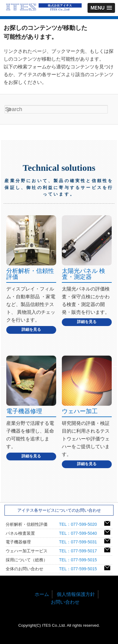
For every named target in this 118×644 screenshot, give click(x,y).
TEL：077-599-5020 (80, 524)
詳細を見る (31, 329)
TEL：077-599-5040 (80, 533)
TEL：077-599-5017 (80, 551)
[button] (101, 8)
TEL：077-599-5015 (80, 560)
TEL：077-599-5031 (80, 542)
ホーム (42, 594)
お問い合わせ (65, 602)
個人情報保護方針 (76, 594)
